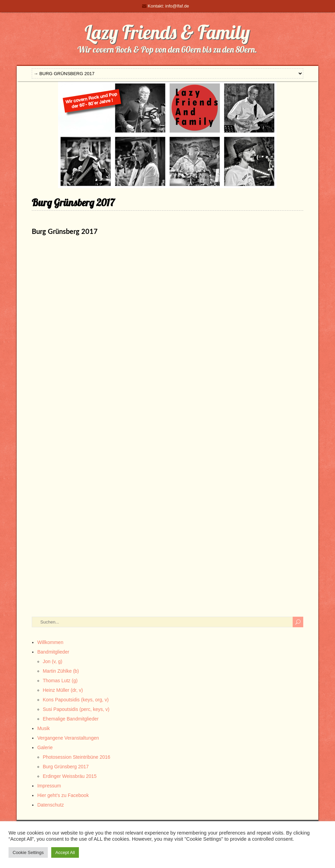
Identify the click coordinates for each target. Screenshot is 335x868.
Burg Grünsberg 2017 (66, 767)
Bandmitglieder (53, 652)
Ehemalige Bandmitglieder (71, 719)
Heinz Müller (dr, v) (63, 690)
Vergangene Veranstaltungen (68, 738)
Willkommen (50, 642)
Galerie (45, 747)
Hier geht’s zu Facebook (63, 795)
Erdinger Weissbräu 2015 (70, 776)
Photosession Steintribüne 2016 (76, 757)
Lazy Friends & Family (167, 32)
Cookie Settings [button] (28, 852)
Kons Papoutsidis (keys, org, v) (76, 700)
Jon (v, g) (52, 661)
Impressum (49, 786)
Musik (44, 728)
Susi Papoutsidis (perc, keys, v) (76, 709)
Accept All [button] (65, 852)
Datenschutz (51, 805)
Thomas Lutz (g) (60, 681)
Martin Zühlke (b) (61, 671)
